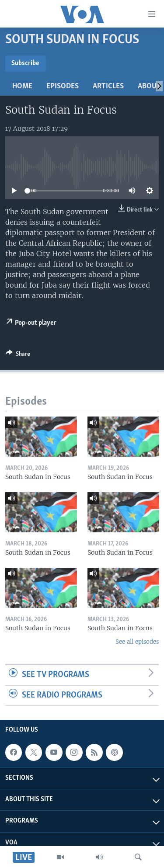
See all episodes (137, 642)
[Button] (18, 355)
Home (22, 86)
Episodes (63, 86)
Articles (108, 86)
